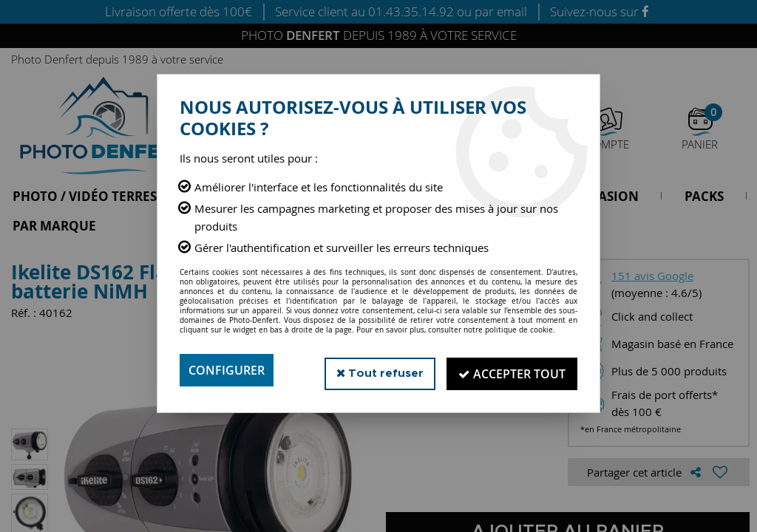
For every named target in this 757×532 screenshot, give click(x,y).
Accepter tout (511, 370)
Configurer (227, 370)
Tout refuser (377, 370)
